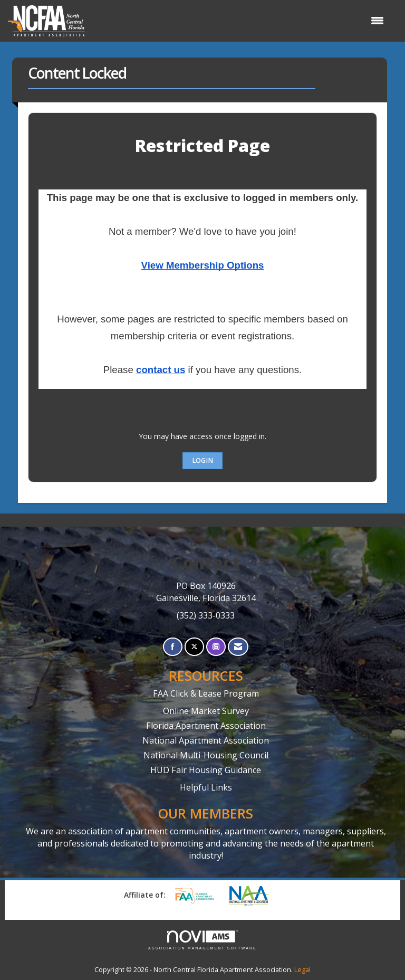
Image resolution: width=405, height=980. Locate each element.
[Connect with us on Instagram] (216, 647)
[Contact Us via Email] (238, 647)
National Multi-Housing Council (206, 755)
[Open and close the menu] (240, 21)
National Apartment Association (206, 740)
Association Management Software (202, 940)
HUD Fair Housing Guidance (206, 770)
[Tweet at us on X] (194, 647)
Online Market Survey (206, 711)
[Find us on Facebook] (173, 647)
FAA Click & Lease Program (206, 693)
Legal (302, 970)
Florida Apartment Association (206, 726)
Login (202, 460)
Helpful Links (206, 787)
